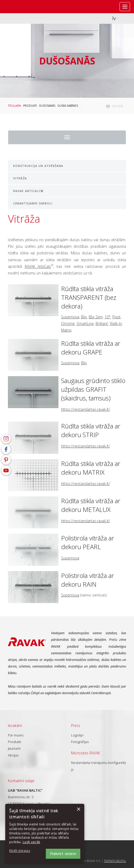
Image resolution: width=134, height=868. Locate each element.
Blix (84, 317)
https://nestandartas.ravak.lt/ (86, 409)
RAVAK (20, 7)
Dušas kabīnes (68, 106)
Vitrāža (20, 178)
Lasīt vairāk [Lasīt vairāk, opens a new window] (31, 842)
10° (108, 317)
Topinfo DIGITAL (115, 861)
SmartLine (85, 323)
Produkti (30, 106)
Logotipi (77, 735)
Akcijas (13, 755)
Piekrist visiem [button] (63, 854)
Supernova (70, 317)
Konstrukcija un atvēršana (38, 166)
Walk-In (116, 323)
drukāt (118, 106)
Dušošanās (47, 106)
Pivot (116, 317)
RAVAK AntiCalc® (28, 191)
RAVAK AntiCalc (38, 266)
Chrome (68, 323)
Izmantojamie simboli (33, 203)
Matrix (66, 330)
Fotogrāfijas (80, 742)
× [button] (78, 809)
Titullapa (14, 106)
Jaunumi (14, 748)
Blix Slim (96, 317)
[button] (24, 851)
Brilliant (102, 323)
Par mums (16, 735)
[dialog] (45, 833)
